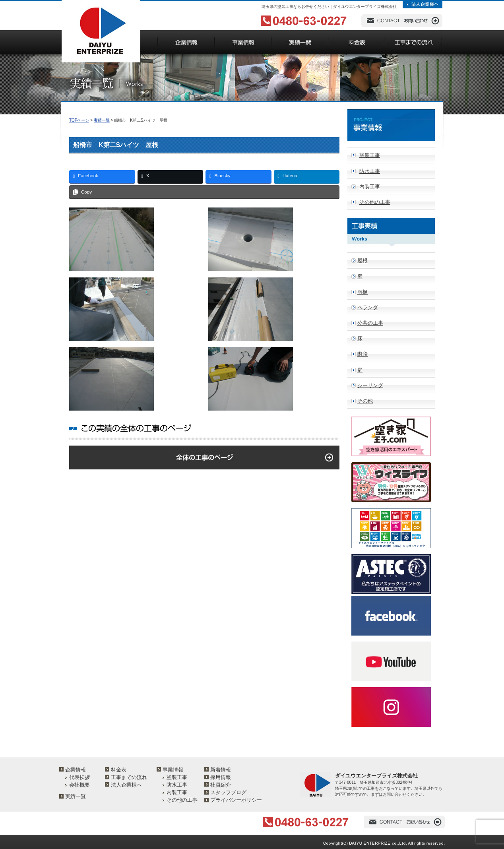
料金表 (119, 770)
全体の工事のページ (204, 457)
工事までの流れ (129, 777)
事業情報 (173, 770)
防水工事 (370, 171)
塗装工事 (370, 155)
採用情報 (221, 777)
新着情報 (221, 770)
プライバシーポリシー (236, 800)
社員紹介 (221, 785)
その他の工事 (375, 202)
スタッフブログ (228, 792)
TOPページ (79, 120)
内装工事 (370, 187)
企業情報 (76, 770)
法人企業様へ (126, 785)
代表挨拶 (79, 777)
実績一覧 (102, 120)
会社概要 (79, 785)
